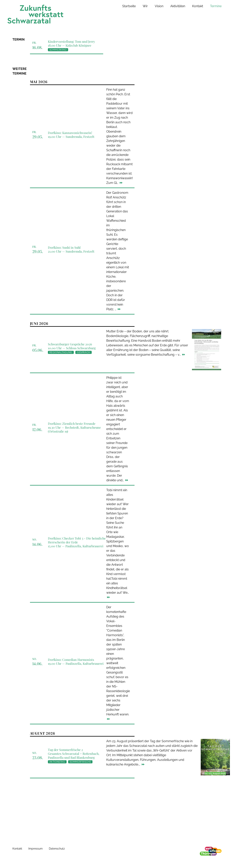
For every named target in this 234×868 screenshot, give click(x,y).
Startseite (129, 6)
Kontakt (198, 6)
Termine (216, 6)
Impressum (36, 849)
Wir (145, 6)
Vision (159, 6)
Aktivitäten (178, 6)
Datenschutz (57, 849)
